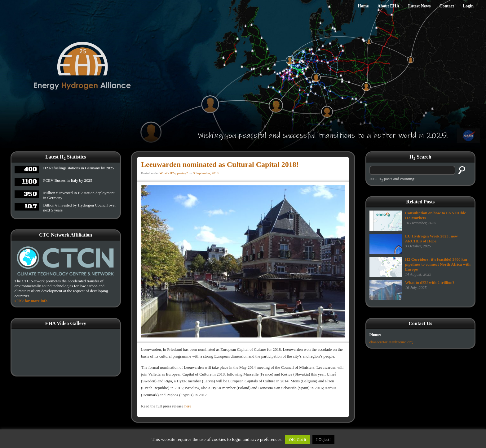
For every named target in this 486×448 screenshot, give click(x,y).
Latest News (420, 6)
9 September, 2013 (206, 173)
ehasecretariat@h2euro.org (391, 342)
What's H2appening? (174, 173)
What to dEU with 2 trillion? (430, 283)
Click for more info (31, 301)
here (188, 406)
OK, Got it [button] (297, 439)
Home (363, 6)
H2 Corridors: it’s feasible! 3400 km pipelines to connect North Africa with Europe (438, 264)
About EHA (389, 6)
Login (468, 6)
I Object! (323, 439)
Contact (447, 6)
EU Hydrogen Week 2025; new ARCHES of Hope (431, 239)
